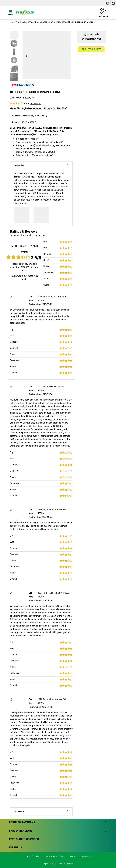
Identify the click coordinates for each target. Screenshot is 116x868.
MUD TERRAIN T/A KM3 (49, 22)
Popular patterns (58, 822)
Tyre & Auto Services (58, 839)
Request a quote (91, 49)
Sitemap (73, 856)
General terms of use (55, 856)
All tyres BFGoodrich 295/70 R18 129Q (30, 116)
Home (11, 22)
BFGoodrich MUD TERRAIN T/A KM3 (36, 92)
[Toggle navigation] (11, 13)
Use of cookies (34, 856)
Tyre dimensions (58, 831)
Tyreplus (58, 847)
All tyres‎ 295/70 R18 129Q (24, 122)
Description (41, 165)
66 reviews (36, 103)
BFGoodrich (32, 22)
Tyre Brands (20, 22)
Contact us (87, 856)
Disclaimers (41, 811)
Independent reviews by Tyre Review (27, 235)
